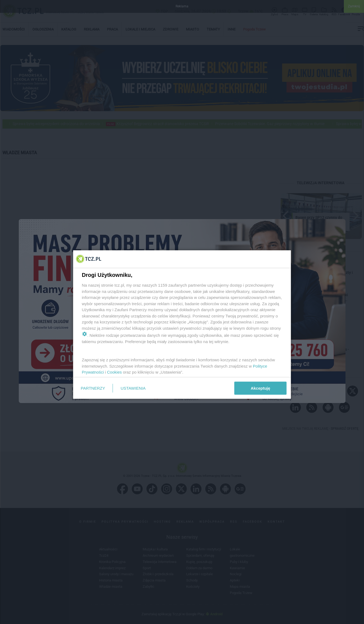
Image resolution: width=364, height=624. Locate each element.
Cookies (114, 372)
